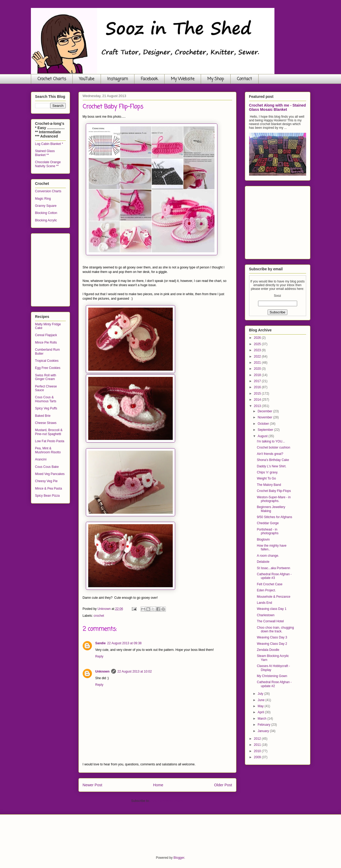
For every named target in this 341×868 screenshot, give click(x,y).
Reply (99, 656)
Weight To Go (266, 478)
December (265, 411)
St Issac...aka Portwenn (273, 568)
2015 (258, 394)
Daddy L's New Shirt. (272, 466)
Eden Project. (266, 590)
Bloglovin (263, 540)
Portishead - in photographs (268, 531)
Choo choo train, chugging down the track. (275, 629)
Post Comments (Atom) (167, 801)
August (263, 436)
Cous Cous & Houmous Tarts (46, 399)
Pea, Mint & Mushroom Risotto (48, 450)
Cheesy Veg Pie (46, 481)
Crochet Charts (52, 79)
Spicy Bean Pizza (47, 496)
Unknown (102, 671)
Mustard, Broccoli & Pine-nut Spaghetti (49, 432)
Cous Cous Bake (47, 467)
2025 (258, 344)
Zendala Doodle (268, 650)
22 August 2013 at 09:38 (124, 643)
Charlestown (266, 615)
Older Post (223, 785)
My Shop (216, 79)
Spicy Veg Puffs (46, 408)
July (261, 694)
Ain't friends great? (270, 454)
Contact (244, 79)
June (261, 700)
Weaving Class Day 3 (272, 637)
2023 (258, 350)
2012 (258, 739)
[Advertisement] (75, 268)
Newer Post (92, 785)
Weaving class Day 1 (272, 609)
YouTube (87, 79)
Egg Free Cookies (48, 368)
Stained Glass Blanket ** (45, 153)
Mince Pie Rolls (46, 342)
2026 (258, 338)
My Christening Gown (272, 676)
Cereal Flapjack (46, 335)
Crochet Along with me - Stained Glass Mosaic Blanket (277, 107)
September (266, 430)
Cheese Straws (46, 423)
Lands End (264, 603)
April (261, 712)
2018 (258, 375)
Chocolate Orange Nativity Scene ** (48, 164)
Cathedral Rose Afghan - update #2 (274, 684)
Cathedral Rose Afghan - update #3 (274, 576)
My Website (183, 79)
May (261, 706)
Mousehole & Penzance (274, 597)
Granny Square (46, 206)
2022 (258, 357)
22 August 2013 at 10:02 (135, 671)
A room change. (268, 556)
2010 (258, 751)
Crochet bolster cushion (273, 447)
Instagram (118, 79)
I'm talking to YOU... (271, 441)
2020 (258, 369)
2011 (258, 745)
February (264, 725)
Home (158, 785)
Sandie (101, 643)
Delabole (263, 562)
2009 (258, 757)
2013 (258, 406)
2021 (258, 363)
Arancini (41, 459)
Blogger (179, 858)
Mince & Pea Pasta (49, 488)
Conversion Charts (48, 191)
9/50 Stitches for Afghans (274, 517)
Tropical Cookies (47, 361)
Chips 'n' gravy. (267, 472)
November (265, 417)
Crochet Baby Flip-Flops (274, 491)
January (264, 731)
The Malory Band (269, 485)
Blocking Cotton (46, 213)
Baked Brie (43, 416)
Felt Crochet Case (270, 584)
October (264, 424)
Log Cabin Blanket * (49, 144)
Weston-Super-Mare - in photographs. (274, 499)
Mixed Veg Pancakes (50, 474)
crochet (99, 616)
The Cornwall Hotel (270, 621)
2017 (258, 381)
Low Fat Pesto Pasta (50, 441)
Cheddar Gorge (268, 523)
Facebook (149, 79)
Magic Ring (43, 199)
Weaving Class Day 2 (272, 644)
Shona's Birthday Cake (273, 460)
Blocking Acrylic (46, 220)
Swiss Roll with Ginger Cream (46, 377)
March (262, 719)
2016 (258, 387)
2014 (258, 400)
